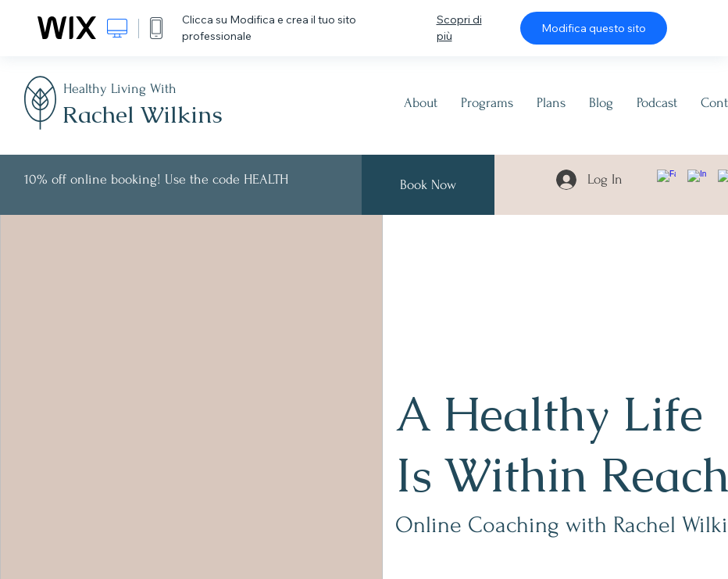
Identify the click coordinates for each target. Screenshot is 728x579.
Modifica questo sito (594, 28)
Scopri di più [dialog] (459, 28)
